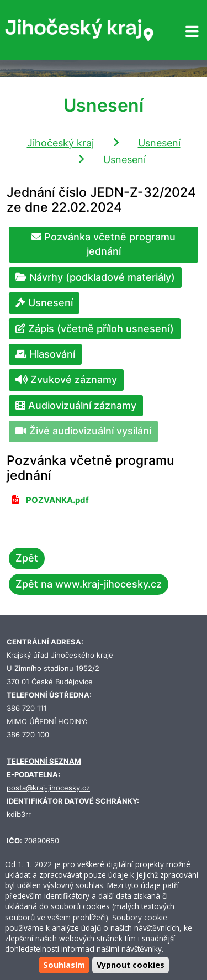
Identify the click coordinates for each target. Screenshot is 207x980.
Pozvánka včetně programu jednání (104, 244)
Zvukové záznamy (66, 379)
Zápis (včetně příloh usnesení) (95, 329)
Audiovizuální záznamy (76, 405)
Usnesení (159, 143)
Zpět (27, 558)
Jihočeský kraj (60, 143)
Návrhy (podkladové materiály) (95, 277)
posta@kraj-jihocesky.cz (48, 788)
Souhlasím (64, 965)
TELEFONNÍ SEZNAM (44, 761)
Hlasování (45, 354)
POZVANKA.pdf (57, 500)
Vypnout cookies (131, 965)
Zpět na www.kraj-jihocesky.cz (89, 584)
